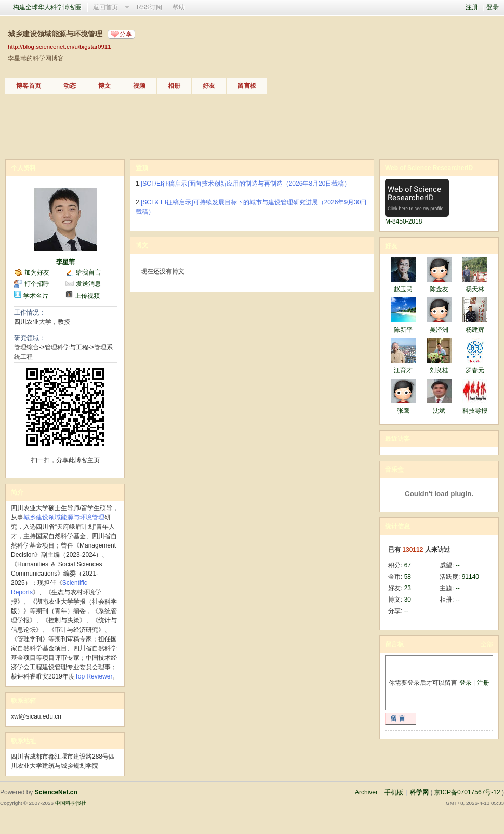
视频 (139, 86)
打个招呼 (37, 284)
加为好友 (37, 272)
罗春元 (475, 370)
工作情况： (30, 312)
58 (408, 577)
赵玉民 (403, 289)
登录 (493, 7)
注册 (472, 7)
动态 (70, 86)
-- (458, 565)
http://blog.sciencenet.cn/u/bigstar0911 (59, 47)
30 (408, 600)
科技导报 (475, 411)
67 (408, 565)
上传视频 (87, 296)
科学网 (419, 792)
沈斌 (439, 411)
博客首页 (29, 86)
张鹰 (403, 411)
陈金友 (439, 289)
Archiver (366, 792)
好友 (209, 86)
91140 (470, 577)
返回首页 (105, 7)
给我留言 (88, 272)
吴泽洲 (439, 330)
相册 (174, 86)
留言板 (247, 86)
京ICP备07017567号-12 (467, 792)
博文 (104, 86)
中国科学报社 (71, 803)
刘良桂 (439, 370)
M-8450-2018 (403, 221)
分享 (126, 34)
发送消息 (88, 284)
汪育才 (403, 370)
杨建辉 (475, 330)
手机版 (394, 792)
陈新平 (403, 330)
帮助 (179, 7)
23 (408, 588)
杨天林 (475, 289)
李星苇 (65, 262)
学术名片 (36, 296)
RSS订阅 (149, 7)
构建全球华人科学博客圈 (47, 7)
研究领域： (30, 338)
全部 (487, 644)
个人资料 (23, 168)
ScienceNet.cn (56, 792)
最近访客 (397, 439)
